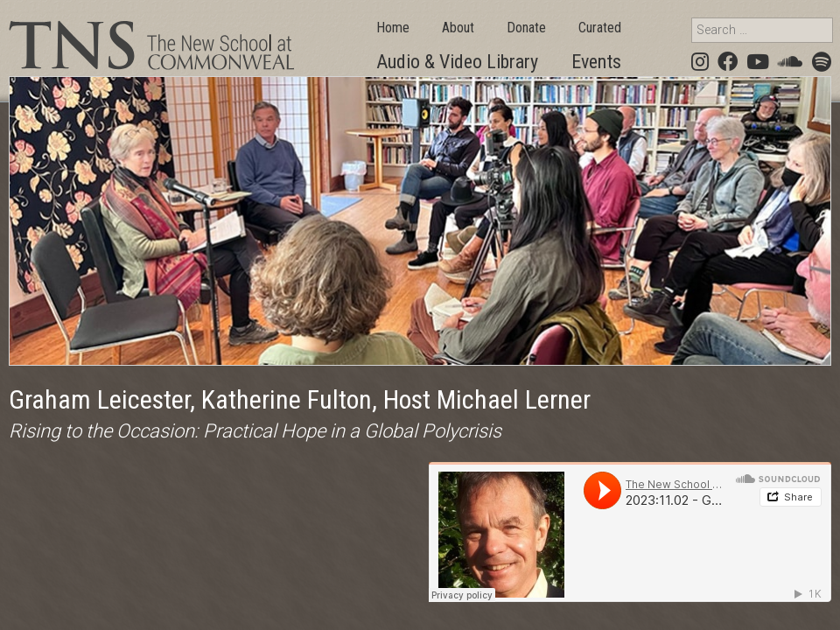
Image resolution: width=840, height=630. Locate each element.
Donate (526, 28)
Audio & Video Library (457, 62)
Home (393, 28)
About (458, 28)
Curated (600, 28)
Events (596, 62)
